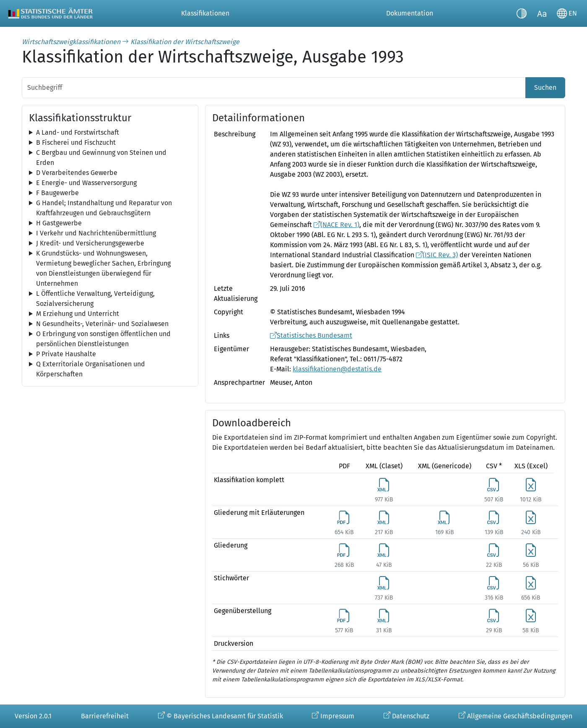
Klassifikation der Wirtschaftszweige (185, 42)
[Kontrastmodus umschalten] (522, 13)
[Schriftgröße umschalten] (542, 13)
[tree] (110, 133)
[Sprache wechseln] (567, 13)
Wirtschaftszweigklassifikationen (71, 42)
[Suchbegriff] (274, 88)
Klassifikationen (205, 13)
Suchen (545, 87)
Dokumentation (410, 13)
